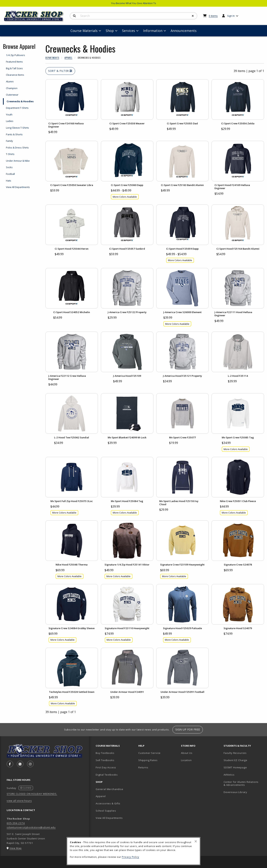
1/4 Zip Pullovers (15, 55)
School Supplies (106, 811)
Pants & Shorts (14, 134)
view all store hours (19, 801)
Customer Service (149, 753)
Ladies (10, 121)
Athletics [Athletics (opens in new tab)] (229, 775)
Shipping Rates (148, 760)
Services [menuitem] (128, 31)
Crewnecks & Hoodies (20, 101)
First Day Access (106, 767)
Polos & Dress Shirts (17, 148)
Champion (12, 88)
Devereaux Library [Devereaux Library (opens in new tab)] (235, 792)
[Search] (74, 16)
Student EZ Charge (235, 760)
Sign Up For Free (188, 729)
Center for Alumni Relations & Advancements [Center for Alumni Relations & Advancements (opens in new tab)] (241, 783)
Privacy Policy (131, 857)
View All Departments (18, 187)
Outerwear (12, 95)
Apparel (68, 58)
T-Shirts (10, 154)
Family (9, 141)
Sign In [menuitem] (231, 16)
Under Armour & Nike (18, 161)
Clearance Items (15, 75)
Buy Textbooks (105, 753)
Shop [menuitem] (110, 31)
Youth (9, 115)
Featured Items (14, 62)
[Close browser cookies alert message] (196, 841)
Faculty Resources (235, 753)
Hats (9, 181)
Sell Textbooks (105, 760)
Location (186, 760)
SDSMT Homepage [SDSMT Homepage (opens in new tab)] (235, 767)
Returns (143, 767)
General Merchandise (109, 789)
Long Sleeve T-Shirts (17, 128)
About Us (187, 753)
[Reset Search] (193, 16)
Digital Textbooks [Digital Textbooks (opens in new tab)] (107, 775)
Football (10, 174)
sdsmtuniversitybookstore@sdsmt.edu (31, 827)
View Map (16, 848)
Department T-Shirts (17, 108)
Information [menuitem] (153, 31)
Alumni (10, 81)
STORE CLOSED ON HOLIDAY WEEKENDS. (32, 794)
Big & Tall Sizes (14, 68)
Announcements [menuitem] (184, 31)
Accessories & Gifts (108, 803)
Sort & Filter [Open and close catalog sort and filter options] (60, 71)
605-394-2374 (16, 823)
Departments (52, 58)
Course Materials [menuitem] (84, 31)
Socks (9, 167)
